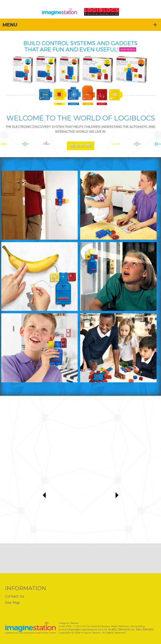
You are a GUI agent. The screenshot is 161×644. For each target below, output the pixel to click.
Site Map (12, 603)
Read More (81, 146)
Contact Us (14, 596)
